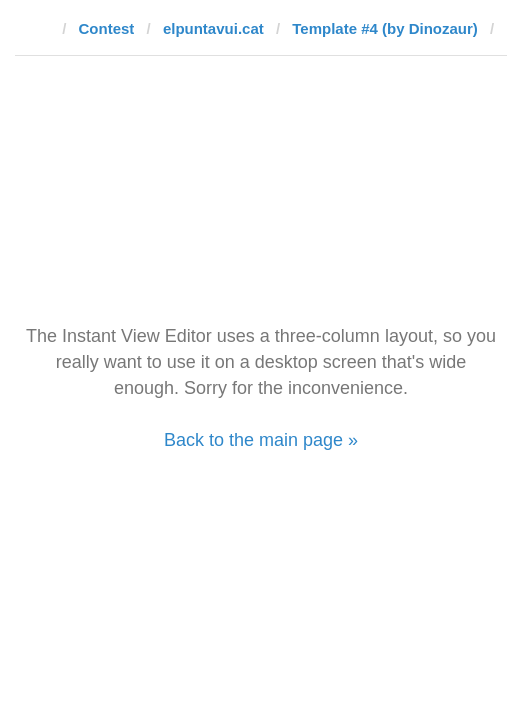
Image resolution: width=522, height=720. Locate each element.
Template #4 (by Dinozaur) (385, 28)
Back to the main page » (261, 440)
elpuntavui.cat (213, 28)
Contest (107, 28)
